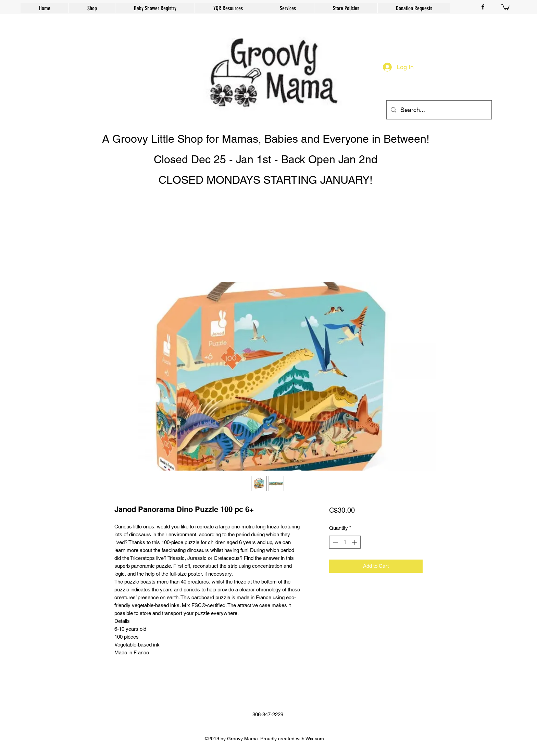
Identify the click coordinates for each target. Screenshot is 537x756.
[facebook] (483, 7)
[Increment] (355, 542)
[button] (505, 7)
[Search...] (439, 110)
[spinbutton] (345, 542)
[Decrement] (335, 542)
